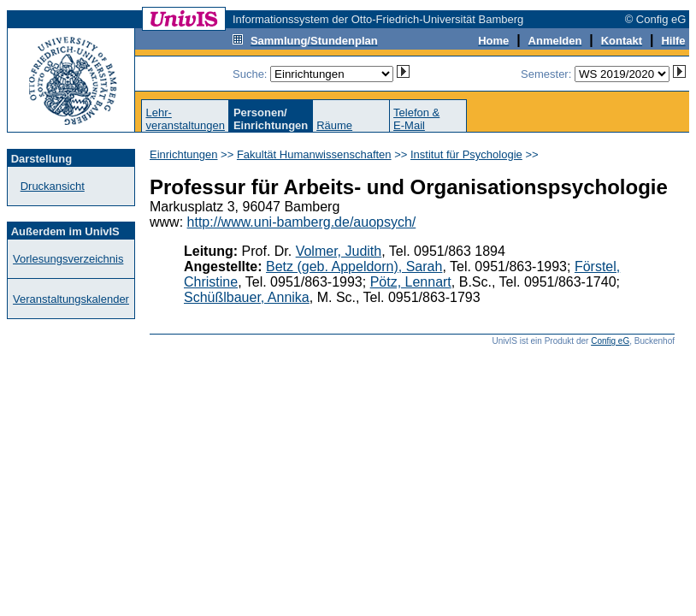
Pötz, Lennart (411, 282)
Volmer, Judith (339, 251)
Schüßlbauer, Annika (247, 297)
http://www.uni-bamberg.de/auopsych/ (302, 222)
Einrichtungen (184, 154)
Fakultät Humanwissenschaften (314, 154)
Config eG (610, 341)
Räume (334, 125)
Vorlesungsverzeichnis (68, 259)
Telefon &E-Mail (416, 119)
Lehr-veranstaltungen (185, 119)
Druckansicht (53, 186)
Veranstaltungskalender (71, 299)
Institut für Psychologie (466, 154)
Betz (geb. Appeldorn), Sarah (354, 267)
